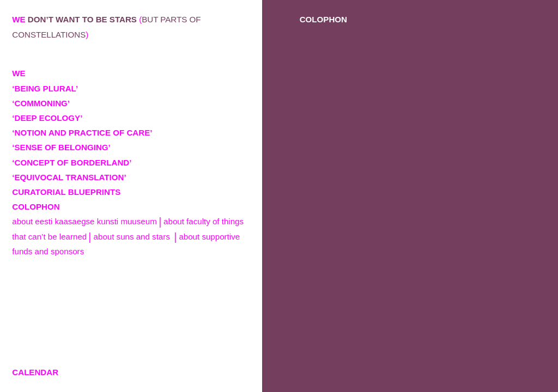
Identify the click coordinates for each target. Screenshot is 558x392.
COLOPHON (36, 207)
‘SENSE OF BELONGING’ (61, 147)
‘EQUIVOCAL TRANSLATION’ (69, 177)
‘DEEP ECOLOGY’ (47, 118)
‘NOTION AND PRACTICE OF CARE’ (82, 133)
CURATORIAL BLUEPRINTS (66, 192)
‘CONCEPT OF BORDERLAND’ (72, 163)
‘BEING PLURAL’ (45, 88)
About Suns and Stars (133, 237)
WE (19, 73)
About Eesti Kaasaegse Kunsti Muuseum (84, 221)
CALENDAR (35, 372)
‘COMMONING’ (41, 103)
